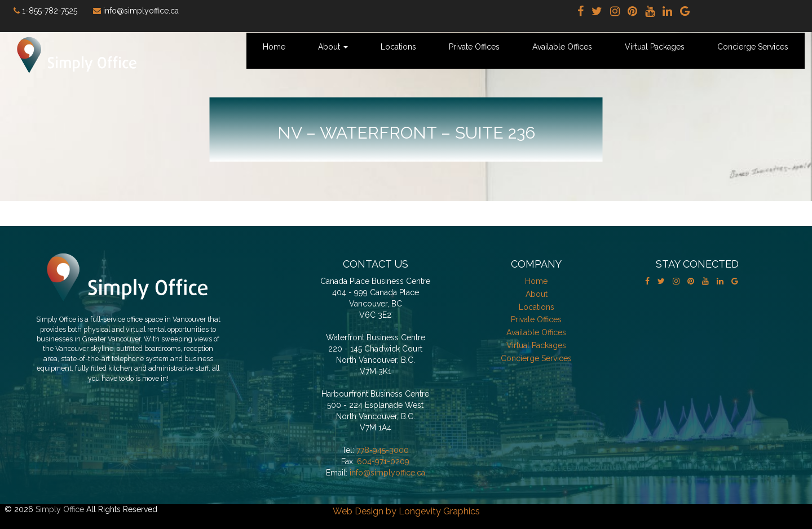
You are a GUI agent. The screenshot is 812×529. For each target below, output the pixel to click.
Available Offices (562, 47)
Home (274, 47)
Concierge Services (753, 47)
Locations (398, 47)
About (333, 47)
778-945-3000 (383, 450)
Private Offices (474, 47)
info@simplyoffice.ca (387, 473)
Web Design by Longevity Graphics (406, 511)
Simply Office (60, 509)
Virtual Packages (655, 47)
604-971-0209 (383, 461)
